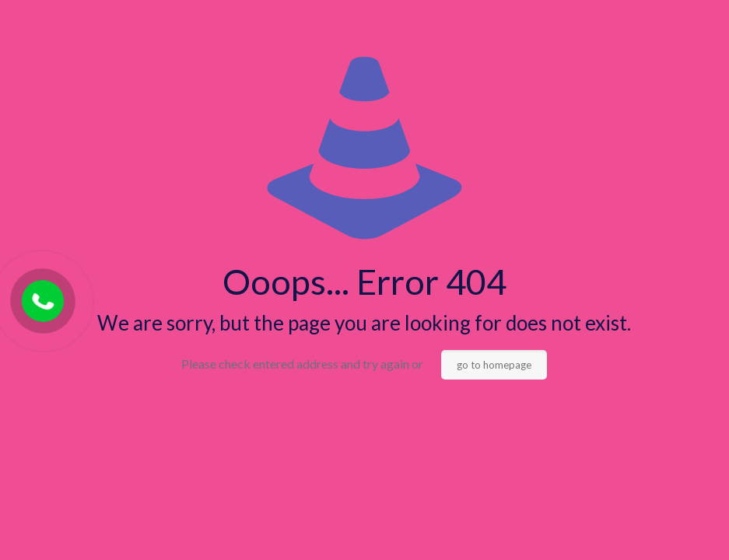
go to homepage (494, 365)
